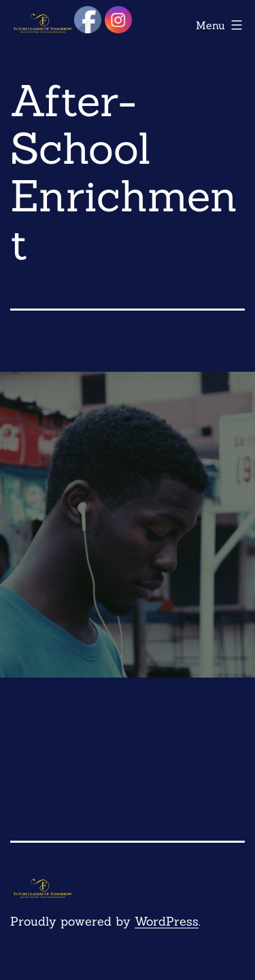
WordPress (167, 921)
